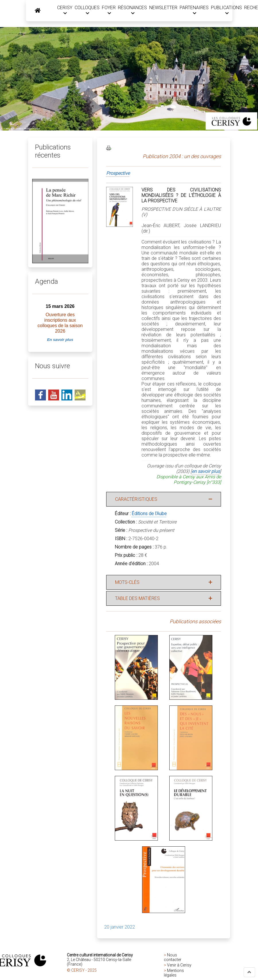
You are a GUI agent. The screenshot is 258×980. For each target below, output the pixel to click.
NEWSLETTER (163, 8)
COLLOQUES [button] (87, 10)
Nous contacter (173, 957)
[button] (249, 972)
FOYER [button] (108, 10)
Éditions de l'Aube (149, 513)
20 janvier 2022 (120, 927)
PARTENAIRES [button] (194, 10)
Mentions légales (174, 973)
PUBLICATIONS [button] (226, 10)
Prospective (118, 173)
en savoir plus (206, 471)
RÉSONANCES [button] (132, 10)
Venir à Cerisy (179, 965)
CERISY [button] (64, 10)
